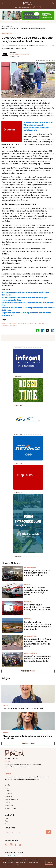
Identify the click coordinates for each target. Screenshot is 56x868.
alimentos (13, 325)
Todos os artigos (28, 744)
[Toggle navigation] (2, 3)
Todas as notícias (28, 671)
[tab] (28, 22)
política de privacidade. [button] (11, 865)
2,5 (46, 323)
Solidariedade (11, 323)
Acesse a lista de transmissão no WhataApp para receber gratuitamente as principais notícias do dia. (38, 126)
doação (41, 323)
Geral (3, 323)
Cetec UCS (22, 323)
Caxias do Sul (32, 323)
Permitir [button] (49, 863)
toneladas (5, 325)
